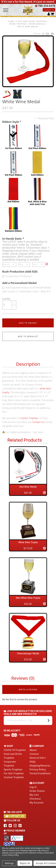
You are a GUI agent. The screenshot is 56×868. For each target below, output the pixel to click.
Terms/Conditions (40, 773)
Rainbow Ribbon (13, 220)
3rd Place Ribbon (13, 164)
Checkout (35, 799)
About (33, 750)
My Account (37, 803)
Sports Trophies (13, 769)
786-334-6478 (45, 6)
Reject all (25, 863)
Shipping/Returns (40, 766)
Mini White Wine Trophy (28, 598)
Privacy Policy (38, 769)
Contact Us (49, 10)
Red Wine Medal (28, 487)
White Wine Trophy (28, 542)
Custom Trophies (29, 418)
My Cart (34, 795)
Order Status (37, 791)
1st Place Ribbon (13, 137)
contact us (15, 816)
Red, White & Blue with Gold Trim (37, 192)
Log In (33, 787)
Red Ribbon (13, 190)
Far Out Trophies (14, 773)
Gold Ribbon (37, 164)
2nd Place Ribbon (37, 137)
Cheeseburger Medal (28, 653)
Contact (34, 754)
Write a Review (28, 690)
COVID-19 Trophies (15, 750)
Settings (9, 863)
